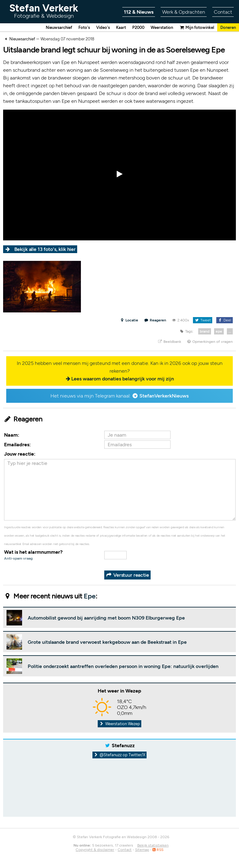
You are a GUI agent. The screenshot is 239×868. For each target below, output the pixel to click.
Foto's (74, 27)
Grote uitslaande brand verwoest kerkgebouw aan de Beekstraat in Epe (107, 642)
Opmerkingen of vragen (210, 342)
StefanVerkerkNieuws (164, 396)
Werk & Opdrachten (184, 12)
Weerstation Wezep (119, 724)
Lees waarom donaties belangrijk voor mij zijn (123, 379)
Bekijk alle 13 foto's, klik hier (46, 250)
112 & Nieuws (139, 12)
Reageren (155, 320)
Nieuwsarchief (47, 27)
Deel (225, 320)
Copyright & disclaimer (95, 850)
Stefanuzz (123, 746)
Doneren (227, 27)
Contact (223, 12)
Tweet (202, 320)
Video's (94, 27)
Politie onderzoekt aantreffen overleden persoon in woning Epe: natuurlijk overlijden (123, 667)
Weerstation (157, 27)
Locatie (129, 320)
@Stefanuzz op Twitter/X (120, 755)
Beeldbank (169, 342)
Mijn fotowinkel (194, 27)
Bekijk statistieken (153, 846)
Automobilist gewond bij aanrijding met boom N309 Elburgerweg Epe (106, 618)
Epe (90, 596)
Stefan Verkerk (44, 11)
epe (219, 332)
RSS (158, 850)
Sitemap (142, 850)
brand (205, 332)
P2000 (131, 27)
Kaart (113, 27)
